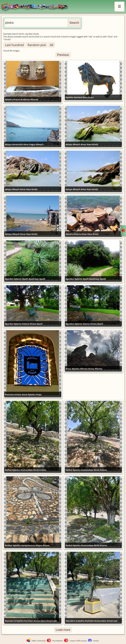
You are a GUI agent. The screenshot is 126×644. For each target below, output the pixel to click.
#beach (40, 144)
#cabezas (25, 100)
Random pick (37, 45)
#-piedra (20, 621)
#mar (26, 144)
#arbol (8, 470)
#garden (9, 279)
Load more (63, 630)
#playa (8, 144)
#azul (25, 395)
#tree (36, 470)
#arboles (29, 621)
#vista (18, 395)
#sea (89, 144)
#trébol (9, 545)
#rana (91, 369)
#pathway (34, 279)
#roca (96, 234)
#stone (78, 234)
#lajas (39, 545)
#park (40, 324)
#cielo (95, 144)
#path (25, 279)
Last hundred (14, 45)
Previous (63, 55)
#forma (84, 369)
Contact (96, 641)
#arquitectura (28, 545)
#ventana (10, 395)
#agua (32, 144)
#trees (33, 324)
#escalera (10, 621)
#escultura (88, 97)
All (52, 45)
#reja (39, 395)
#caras (17, 100)
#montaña (18, 144)
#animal (78, 97)
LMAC (36, 7)
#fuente (34, 100)
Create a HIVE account (78, 641)
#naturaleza (27, 470)
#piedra (9, 100)
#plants (18, 279)
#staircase (52, 621)
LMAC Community (39, 641)
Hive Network (58, 641)
